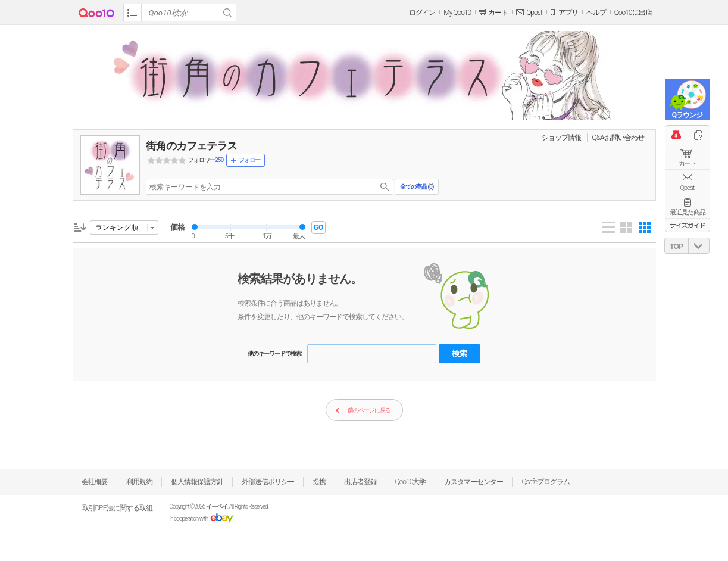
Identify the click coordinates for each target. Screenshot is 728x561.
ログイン (422, 13)
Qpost (534, 13)
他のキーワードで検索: (275, 353)
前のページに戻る (363, 411)
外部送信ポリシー (268, 482)
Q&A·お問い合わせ (618, 138)
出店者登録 (360, 482)
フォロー (249, 160)
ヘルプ (596, 13)
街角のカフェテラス (191, 146)
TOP (676, 247)
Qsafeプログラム (546, 482)
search (385, 187)
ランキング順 (117, 227)
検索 (460, 353)
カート (688, 163)
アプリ (568, 13)
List (608, 227)
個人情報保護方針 (197, 482)
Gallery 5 (645, 227)
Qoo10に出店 (633, 13)
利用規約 (139, 482)
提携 (319, 482)
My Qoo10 (457, 13)
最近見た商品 (688, 212)
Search (227, 13)
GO (318, 227)
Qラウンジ (687, 115)
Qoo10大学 (411, 482)
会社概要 (95, 482)
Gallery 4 (626, 227)
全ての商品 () (417, 187)
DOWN (699, 246)
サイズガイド (688, 225)
